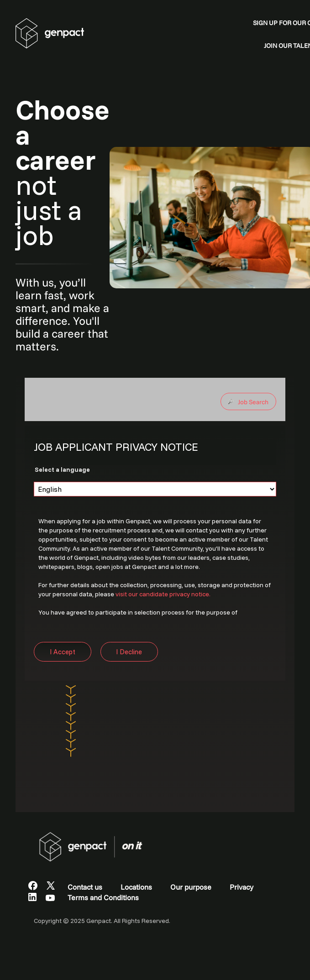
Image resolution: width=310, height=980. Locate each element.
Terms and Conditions (103, 897)
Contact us (85, 887)
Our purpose (191, 887)
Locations (136, 887)
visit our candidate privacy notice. (163, 594)
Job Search (253, 402)
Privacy (242, 887)
